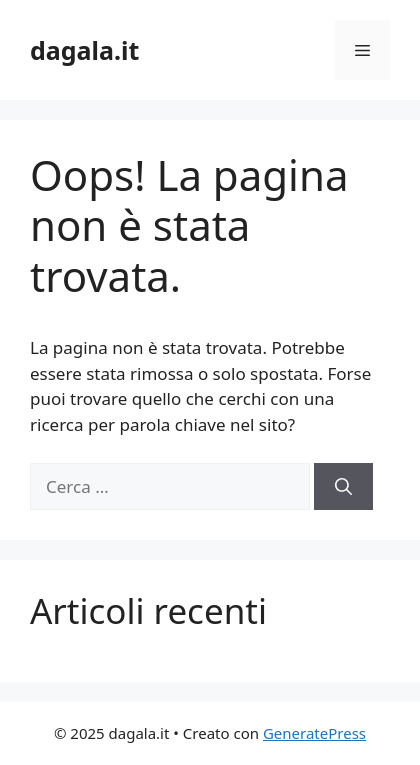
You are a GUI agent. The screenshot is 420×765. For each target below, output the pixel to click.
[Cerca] (343, 487)
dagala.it (84, 50)
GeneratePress (314, 733)
